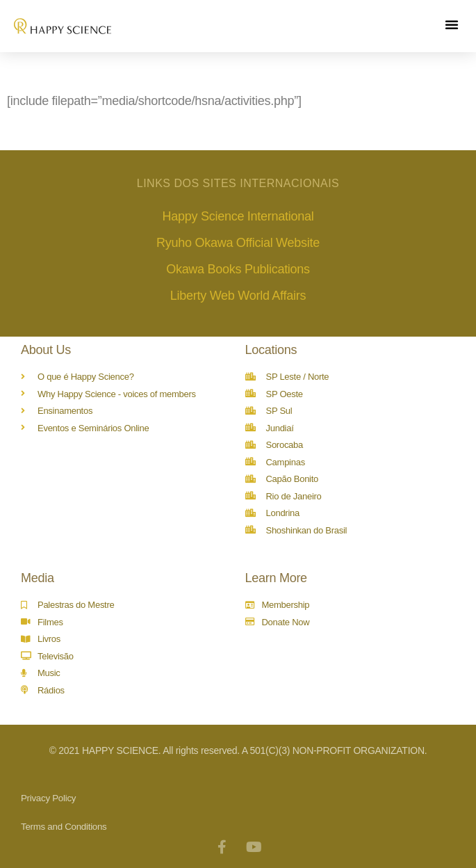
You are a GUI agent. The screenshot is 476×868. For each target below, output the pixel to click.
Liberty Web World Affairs (238, 296)
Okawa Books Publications (238, 269)
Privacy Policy (48, 798)
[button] (452, 24)
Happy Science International (238, 216)
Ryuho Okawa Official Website (238, 243)
